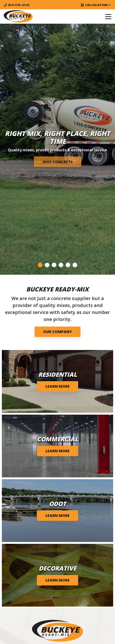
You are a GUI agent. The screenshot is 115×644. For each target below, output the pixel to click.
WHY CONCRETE (58, 162)
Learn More (57, 386)
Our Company (57, 332)
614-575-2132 (16, 5)
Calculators (96, 5)
